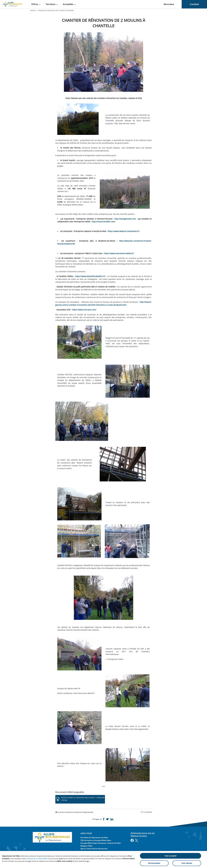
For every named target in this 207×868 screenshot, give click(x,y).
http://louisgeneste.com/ (125, 219)
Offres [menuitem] (35, 4)
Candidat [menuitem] (194, 4)
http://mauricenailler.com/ (104, 222)
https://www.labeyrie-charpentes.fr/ (124, 231)
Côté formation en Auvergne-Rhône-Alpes (96, 840)
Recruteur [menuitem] (169, 4)
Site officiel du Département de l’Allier (94, 838)
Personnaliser (154, 863)
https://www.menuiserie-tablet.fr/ (119, 253)
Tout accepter (171, 856)
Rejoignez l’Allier (86, 846)
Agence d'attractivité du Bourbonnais (94, 849)
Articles (33, 10)
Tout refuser (187, 863)
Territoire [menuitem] (51, 4)
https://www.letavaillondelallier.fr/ (90, 276)
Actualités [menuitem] (68, 4)
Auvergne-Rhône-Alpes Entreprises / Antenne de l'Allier (101, 843)
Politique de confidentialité (37, 858)
